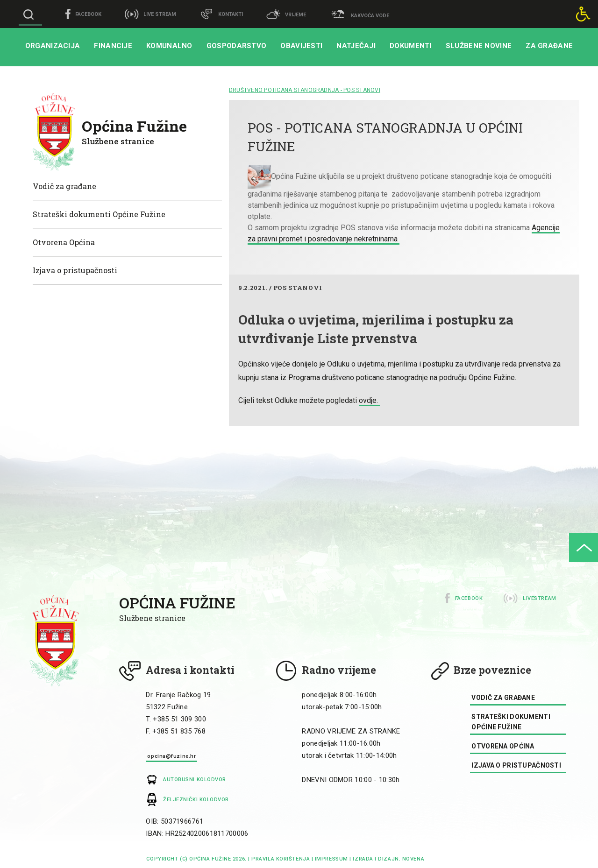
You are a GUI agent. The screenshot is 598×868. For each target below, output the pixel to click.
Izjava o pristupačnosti (75, 270)
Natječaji (356, 46)
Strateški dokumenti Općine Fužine (99, 214)
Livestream (540, 598)
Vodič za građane (64, 186)
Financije (113, 46)
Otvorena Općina (64, 242)
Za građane (549, 46)
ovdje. (369, 400)
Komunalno (169, 46)
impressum (331, 859)
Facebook (469, 598)
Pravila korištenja (281, 859)
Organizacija (53, 46)
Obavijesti (301, 46)
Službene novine (479, 46)
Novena (412, 859)
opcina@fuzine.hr (171, 756)
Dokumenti (411, 46)
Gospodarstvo (237, 46)
